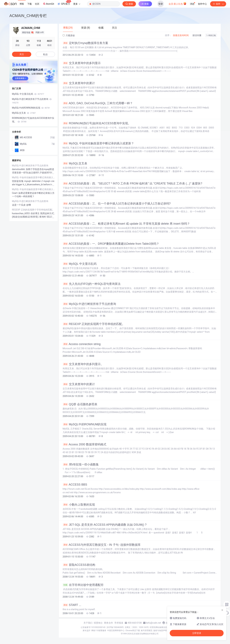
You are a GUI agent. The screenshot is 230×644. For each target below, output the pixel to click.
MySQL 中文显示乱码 (80, 264)
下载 (29, 4)
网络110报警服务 (99, 631)
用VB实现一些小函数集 (81, 464)
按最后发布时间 (181, 35)
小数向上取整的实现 (79, 505)
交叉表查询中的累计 (79, 83)
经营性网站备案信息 (158, 627)
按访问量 (197, 35)
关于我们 (88, 623)
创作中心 (202, 4)
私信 (45, 54)
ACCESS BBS (75, 485)
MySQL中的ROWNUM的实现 (85, 424)
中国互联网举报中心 (116, 631)
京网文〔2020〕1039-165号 (137, 627)
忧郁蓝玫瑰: (18, 181)
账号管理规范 (147, 631)
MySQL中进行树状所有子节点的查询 (89, 304)
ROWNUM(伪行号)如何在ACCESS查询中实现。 (97, 123)
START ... (72, 605)
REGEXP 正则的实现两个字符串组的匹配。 (94, 324)
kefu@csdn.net (154, 623)
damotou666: (19, 169)
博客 (22, 4)
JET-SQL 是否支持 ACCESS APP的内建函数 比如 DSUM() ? (105, 525)
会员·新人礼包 (178, 4)
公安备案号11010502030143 (93, 627)
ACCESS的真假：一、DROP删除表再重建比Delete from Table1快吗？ (111, 244)
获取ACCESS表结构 (79, 565)
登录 (161, 4)
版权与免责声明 (160, 631)
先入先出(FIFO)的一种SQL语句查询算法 (92, 284)
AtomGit (48, 4)
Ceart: (15, 193)
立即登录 (197, 633)
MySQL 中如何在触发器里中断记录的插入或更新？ (98, 143)
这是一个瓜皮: (19, 205)
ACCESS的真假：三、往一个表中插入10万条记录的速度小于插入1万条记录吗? (117, 204)
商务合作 (109, 623)
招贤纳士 (98, 623)
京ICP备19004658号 (115, 627)
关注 (22, 54)
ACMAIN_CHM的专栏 (28, 16)
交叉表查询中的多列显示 (82, 63)
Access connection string (82, 344)
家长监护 (87, 631)
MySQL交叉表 (75, 163)
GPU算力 (64, 3)
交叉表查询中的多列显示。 (83, 364)
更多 (77, 4)
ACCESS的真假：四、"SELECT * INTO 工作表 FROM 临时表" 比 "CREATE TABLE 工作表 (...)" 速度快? (132, 184)
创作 (218, 4)
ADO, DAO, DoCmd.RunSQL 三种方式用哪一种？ (98, 103)
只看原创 (69, 35)
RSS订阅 (211, 35)
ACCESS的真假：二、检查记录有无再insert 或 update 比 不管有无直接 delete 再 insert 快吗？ (126, 224)
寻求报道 (119, 623)
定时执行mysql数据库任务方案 (85, 43)
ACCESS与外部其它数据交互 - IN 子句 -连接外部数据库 (102, 545)
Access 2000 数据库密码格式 (84, 444)
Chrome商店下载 (133, 631)
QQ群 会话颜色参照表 (80, 404)
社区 (37, 4)
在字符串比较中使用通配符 (83, 585)
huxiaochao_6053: (21, 213)
